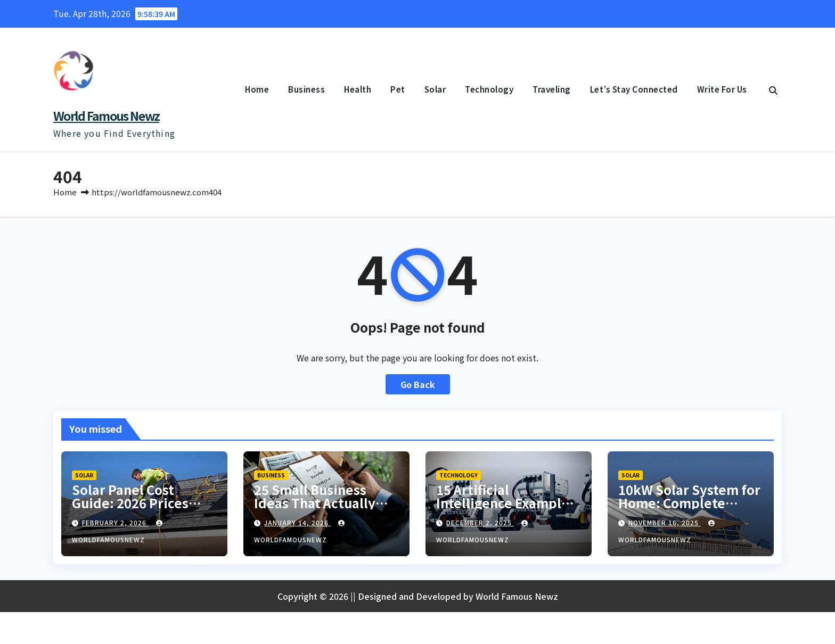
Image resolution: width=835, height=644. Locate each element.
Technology (489, 89)
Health (358, 89)
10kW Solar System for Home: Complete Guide (689, 503)
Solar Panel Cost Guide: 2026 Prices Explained (130, 503)
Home (257, 89)
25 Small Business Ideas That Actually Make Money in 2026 (317, 503)
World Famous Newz (106, 115)
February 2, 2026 (115, 522)
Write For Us (722, 89)
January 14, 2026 (297, 522)
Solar (435, 89)
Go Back (418, 384)
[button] (773, 90)
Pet (398, 89)
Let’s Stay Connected (634, 89)
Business (306, 89)
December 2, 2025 (480, 522)
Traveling (552, 89)
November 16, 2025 (665, 522)
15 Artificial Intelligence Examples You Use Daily (506, 503)
